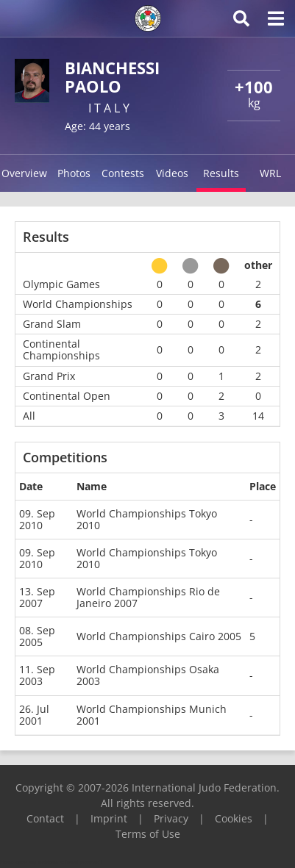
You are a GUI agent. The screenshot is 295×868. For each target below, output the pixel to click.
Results (221, 173)
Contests (123, 173)
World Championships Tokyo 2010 (147, 519)
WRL (270, 173)
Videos (172, 173)
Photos (74, 173)
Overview (24, 173)
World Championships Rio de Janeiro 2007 (148, 597)
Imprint (109, 818)
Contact (45, 818)
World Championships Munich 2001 (152, 715)
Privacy (171, 818)
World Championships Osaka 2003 (148, 675)
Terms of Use (148, 834)
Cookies (234, 818)
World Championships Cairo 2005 (159, 636)
